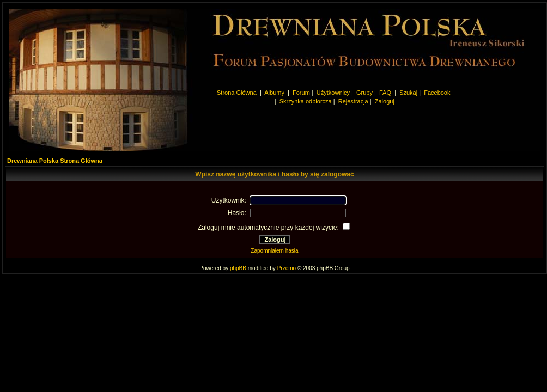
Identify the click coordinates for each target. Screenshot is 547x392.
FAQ (385, 93)
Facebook (437, 93)
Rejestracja (353, 101)
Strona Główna (237, 93)
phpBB (238, 268)
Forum (301, 93)
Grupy (364, 93)
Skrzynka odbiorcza (306, 101)
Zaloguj (385, 101)
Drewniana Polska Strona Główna (55, 161)
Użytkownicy (333, 93)
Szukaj (408, 93)
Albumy (275, 93)
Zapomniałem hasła (274, 251)
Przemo (287, 268)
